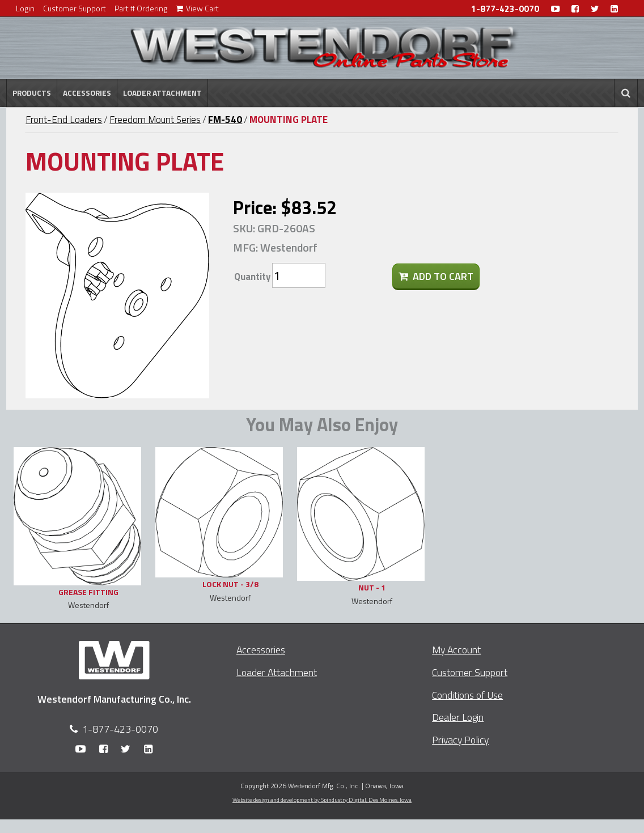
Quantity (252, 277)
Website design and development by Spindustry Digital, (322, 800)
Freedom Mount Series (155, 120)
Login (25, 8)
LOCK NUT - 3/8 (230, 584)
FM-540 (225, 120)
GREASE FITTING (88, 592)
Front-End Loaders (64, 120)
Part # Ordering (141, 8)
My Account (456, 650)
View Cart (197, 8)
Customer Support (75, 8)
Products (32, 93)
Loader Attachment (162, 93)
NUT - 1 (372, 587)
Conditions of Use (467, 695)
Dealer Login (458, 717)
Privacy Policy (460, 740)
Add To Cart (436, 276)
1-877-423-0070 (505, 9)
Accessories (87, 93)
